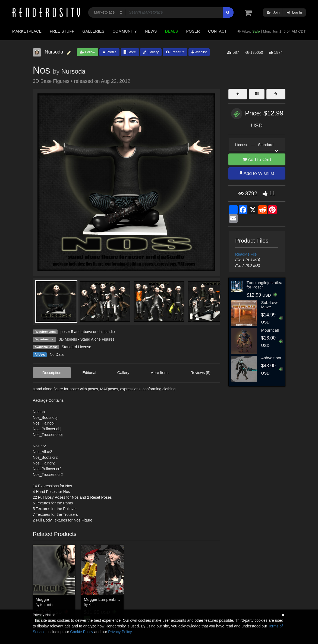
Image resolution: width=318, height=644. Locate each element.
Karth (92, 605)
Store (130, 52)
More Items (160, 373)
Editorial (89, 373)
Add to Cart (257, 160)
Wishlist (199, 52)
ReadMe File (246, 254)
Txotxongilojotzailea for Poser (265, 285)
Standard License (76, 347)
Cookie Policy (82, 632)
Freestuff (175, 52)
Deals (172, 31)
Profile (109, 52)
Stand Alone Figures (97, 339)
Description (52, 373)
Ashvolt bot (271, 358)
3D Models (68, 339)
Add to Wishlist (257, 173)
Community (125, 31)
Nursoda (73, 71)
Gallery (151, 52)
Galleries (93, 31)
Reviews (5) (200, 373)
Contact (217, 31)
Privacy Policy (120, 632)
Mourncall (270, 330)
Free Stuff (62, 31)
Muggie (42, 599)
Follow (87, 52)
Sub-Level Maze (270, 305)
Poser (193, 31)
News (151, 31)
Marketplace (27, 31)
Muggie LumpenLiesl (103, 599)
